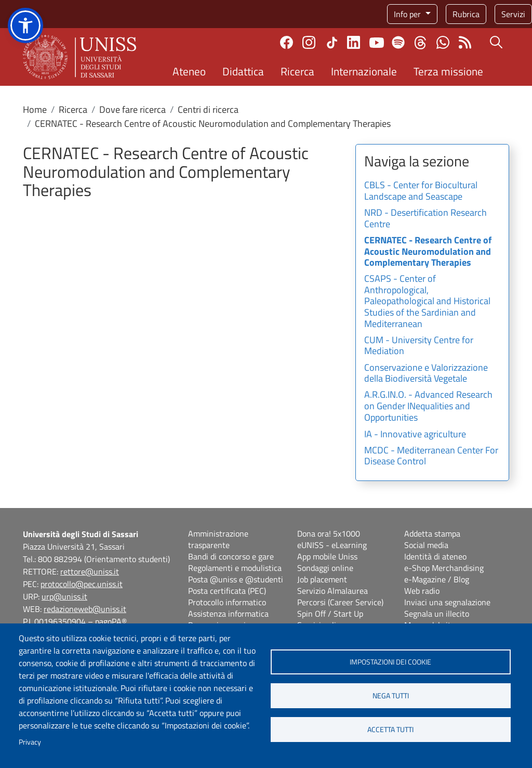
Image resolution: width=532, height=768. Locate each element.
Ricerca (297, 71)
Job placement (322, 579)
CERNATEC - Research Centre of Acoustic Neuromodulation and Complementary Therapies (428, 252)
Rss (465, 42)
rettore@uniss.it (90, 571)
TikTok (332, 43)
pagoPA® (111, 621)
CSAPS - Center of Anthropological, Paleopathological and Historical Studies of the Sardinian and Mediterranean (427, 302)
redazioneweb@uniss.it (85, 609)
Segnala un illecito (437, 614)
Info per (408, 14)
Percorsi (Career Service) (340, 602)
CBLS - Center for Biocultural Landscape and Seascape (421, 191)
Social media (426, 545)
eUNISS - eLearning (332, 545)
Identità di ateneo (435, 556)
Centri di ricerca (208, 109)
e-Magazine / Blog (437, 579)
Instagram (309, 42)
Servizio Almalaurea (332, 591)
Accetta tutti (390, 730)
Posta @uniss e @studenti (236, 579)
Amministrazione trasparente (218, 539)
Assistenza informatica (228, 614)
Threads (421, 43)
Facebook (287, 42)
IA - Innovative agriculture (415, 435)
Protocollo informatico (227, 602)
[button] (25, 25)
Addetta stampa (432, 533)
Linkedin (354, 42)
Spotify (398, 42)
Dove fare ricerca (132, 109)
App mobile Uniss (327, 556)
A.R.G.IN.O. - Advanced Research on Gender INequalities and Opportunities (428, 406)
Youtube (377, 43)
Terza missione (448, 71)
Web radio (422, 591)
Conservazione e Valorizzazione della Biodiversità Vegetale (426, 374)
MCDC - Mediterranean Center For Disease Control (431, 457)
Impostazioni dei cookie (390, 662)
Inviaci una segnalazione (447, 602)
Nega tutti (391, 696)
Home (35, 109)
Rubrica (466, 14)
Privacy (30, 742)
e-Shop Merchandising (444, 568)
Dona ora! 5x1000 (329, 533)
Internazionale (364, 71)
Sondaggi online (325, 568)
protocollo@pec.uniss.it (82, 584)
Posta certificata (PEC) (227, 591)
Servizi (513, 14)
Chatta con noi (443, 42)
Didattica (243, 71)
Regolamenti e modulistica (235, 568)
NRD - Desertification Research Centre (425, 219)
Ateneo (189, 71)
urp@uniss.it (64, 596)
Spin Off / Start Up (330, 614)
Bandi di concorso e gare (231, 556)
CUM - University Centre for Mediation (419, 346)
